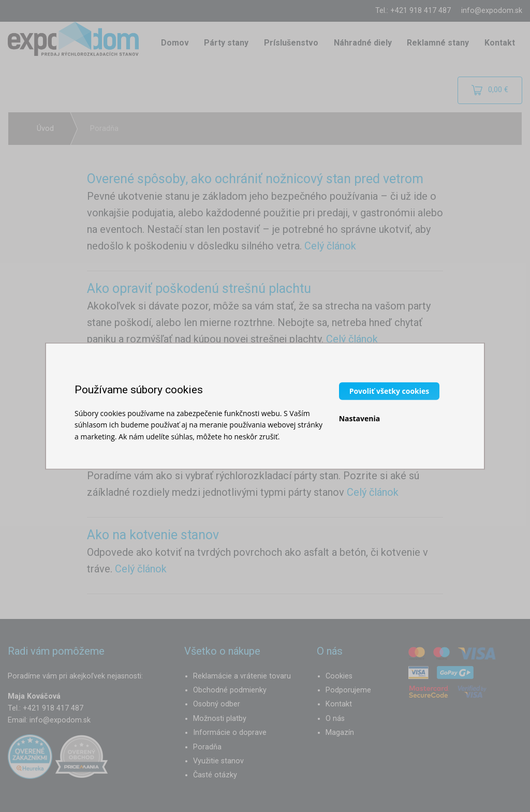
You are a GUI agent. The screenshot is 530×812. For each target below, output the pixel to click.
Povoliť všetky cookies (389, 390)
